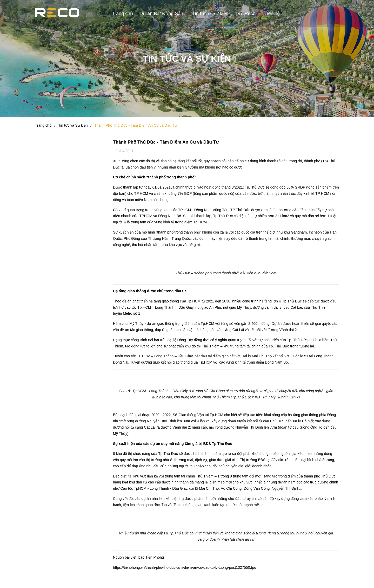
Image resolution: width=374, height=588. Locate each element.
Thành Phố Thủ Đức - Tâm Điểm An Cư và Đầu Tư (166, 142)
